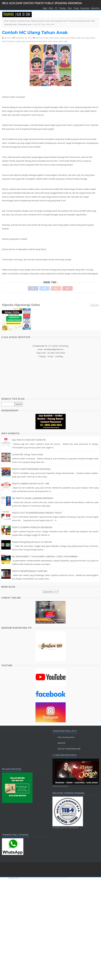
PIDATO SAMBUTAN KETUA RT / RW (31, 484)
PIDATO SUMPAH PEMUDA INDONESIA (32, 527)
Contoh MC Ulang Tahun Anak (35, 32)
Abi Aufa (8, 38)
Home (6, 21)
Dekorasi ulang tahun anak (20, 21)
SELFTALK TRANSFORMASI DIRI (69, 749)
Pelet (51, 8)
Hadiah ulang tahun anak (40, 21)
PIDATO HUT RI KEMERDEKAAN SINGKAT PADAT (37, 513)
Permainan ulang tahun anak (79, 21)
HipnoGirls (95, 8)
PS (56, 8)
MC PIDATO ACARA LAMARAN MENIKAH (33, 498)
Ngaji (45, 8)
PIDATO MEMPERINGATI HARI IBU (30, 571)
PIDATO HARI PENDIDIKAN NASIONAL (31, 469)
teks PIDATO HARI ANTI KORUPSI (29, 440)
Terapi (76, 8)
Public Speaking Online (66, 737)
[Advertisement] (51, 376)
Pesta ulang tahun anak (42, 41)
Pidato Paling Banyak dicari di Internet (32, 542)
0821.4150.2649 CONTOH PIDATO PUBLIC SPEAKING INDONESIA (42, 3)
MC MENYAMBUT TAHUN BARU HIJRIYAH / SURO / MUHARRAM (45, 556)
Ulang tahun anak (25, 24)
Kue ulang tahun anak (59, 21)
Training (62, 8)
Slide (70, 8)
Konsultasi (85, 8)
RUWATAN (61, 743)
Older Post (95, 305)
